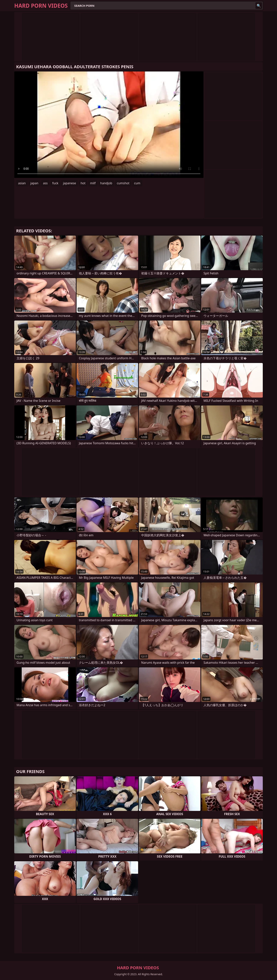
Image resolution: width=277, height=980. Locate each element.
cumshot (123, 183)
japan (34, 183)
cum (137, 183)
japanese (69, 183)
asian (22, 183)
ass (45, 183)
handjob (106, 183)
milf (93, 183)
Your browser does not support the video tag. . (109, 125)
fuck (55, 183)
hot (83, 183)
